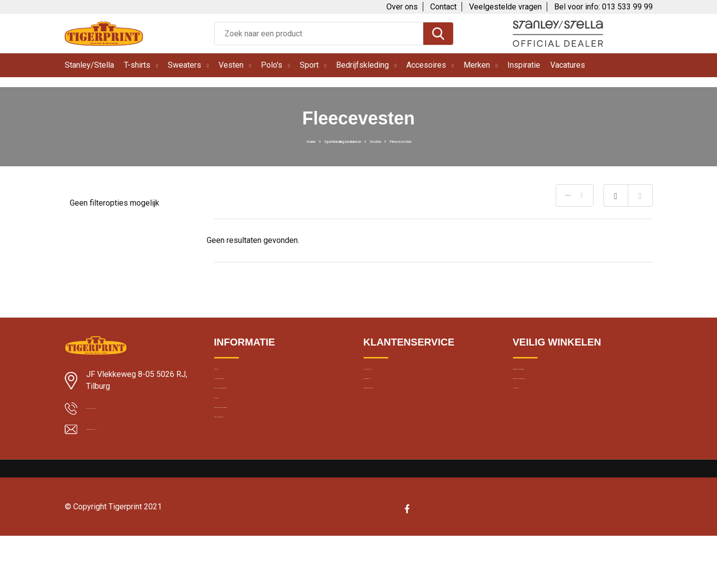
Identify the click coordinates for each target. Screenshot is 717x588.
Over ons (402, 7)
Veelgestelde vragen (505, 7)
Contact (443, 7)
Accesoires (426, 65)
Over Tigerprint (387, 375)
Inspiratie (524, 65)
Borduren (229, 440)
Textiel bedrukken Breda (253, 418)
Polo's (272, 65)
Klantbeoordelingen (245, 397)
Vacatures (568, 65)
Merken (477, 65)
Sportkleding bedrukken (331, 140)
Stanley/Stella (89, 65)
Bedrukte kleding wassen (254, 461)
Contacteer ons (389, 397)
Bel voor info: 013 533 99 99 (603, 7)
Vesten (231, 65)
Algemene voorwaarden (552, 375)
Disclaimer (530, 418)
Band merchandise (244, 482)
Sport (309, 65)
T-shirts (137, 65)
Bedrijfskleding (362, 65)
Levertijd (228, 375)
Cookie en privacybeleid (551, 397)
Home (273, 140)
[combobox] (319, 34)
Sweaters (184, 65)
